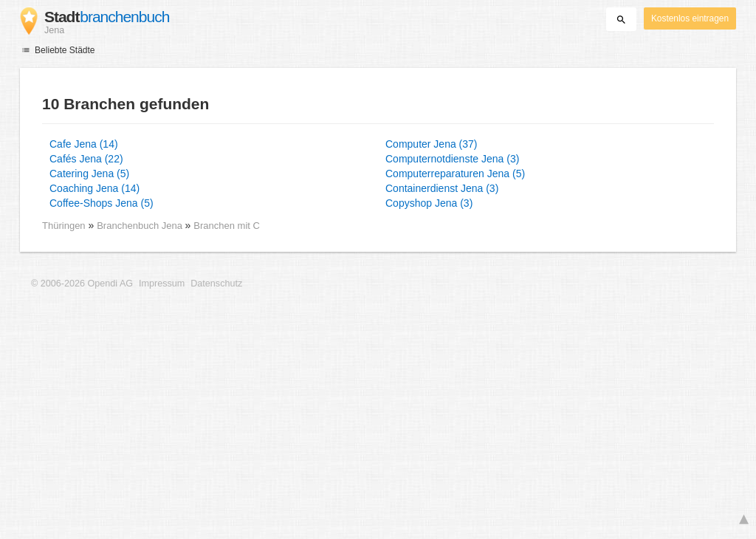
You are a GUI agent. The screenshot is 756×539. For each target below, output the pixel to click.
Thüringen (64, 226)
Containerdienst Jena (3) (442, 188)
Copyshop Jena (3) (429, 203)
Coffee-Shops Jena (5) (102, 203)
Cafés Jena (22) (86, 159)
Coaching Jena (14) (94, 188)
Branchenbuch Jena (141, 226)
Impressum (162, 284)
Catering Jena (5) (89, 174)
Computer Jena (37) (432, 144)
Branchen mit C (227, 226)
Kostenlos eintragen (690, 18)
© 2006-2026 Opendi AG (82, 284)
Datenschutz (216, 284)
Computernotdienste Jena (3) (452, 159)
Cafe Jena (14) (84, 144)
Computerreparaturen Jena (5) (455, 174)
